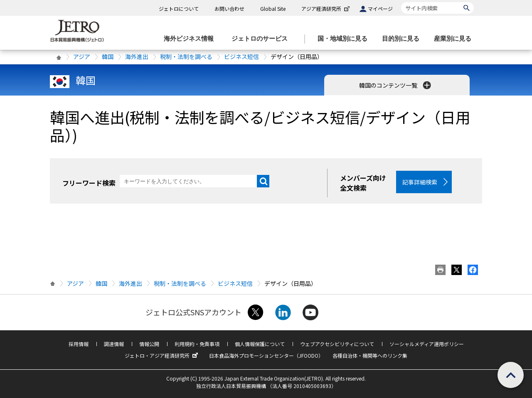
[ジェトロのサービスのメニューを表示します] (262, 39)
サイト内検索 (401, 2)
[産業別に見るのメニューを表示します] (455, 39)
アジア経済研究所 (326, 9)
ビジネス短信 (241, 57)
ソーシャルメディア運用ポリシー (427, 344)
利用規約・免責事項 (197, 344)
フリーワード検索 (89, 183)
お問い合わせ (229, 9)
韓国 (108, 57)
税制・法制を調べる (186, 57)
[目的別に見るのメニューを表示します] (403, 39)
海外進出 (137, 57)
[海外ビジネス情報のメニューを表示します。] (191, 39)
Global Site (273, 9)
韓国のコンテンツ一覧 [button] (396, 85)
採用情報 (79, 344)
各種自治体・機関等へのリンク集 (370, 355)
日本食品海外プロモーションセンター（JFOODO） (266, 355)
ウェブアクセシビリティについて (337, 344)
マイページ (380, 9)
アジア (82, 57)
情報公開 (149, 344)
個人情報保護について (260, 344)
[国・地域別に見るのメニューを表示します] (345, 39)
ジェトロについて (179, 9)
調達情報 (114, 344)
